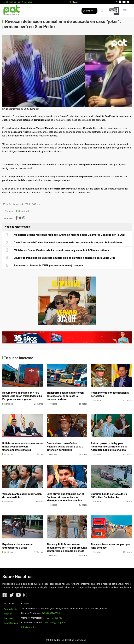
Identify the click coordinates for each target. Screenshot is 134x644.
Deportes (9, 618)
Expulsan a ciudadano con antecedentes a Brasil (17, 546)
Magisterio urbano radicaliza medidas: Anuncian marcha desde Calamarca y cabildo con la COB (69, 235)
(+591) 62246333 (51, 613)
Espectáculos (11, 623)
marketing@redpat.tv (55, 622)
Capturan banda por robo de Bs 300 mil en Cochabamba (109, 496)
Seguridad (24, 211)
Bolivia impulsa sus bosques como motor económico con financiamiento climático (22, 447)
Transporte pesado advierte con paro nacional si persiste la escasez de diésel (65, 396)
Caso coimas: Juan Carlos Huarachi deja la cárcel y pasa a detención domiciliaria (65, 447)
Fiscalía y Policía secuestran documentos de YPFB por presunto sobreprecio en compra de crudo (67, 548)
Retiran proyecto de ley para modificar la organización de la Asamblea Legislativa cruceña (109, 447)
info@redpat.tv (29, 627)
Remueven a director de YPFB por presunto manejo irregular (49, 266)
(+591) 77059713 (53, 618)
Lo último (8, 2)
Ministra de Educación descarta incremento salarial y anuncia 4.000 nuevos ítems (61, 250)
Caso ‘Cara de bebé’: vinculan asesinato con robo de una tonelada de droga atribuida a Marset (68, 243)
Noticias (9, 211)
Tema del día (11, 609)
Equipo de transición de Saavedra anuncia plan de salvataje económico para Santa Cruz (65, 258)
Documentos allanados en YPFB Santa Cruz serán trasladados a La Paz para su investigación (22, 396)
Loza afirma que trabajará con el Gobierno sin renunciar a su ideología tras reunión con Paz (65, 497)
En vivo (88, 11)
